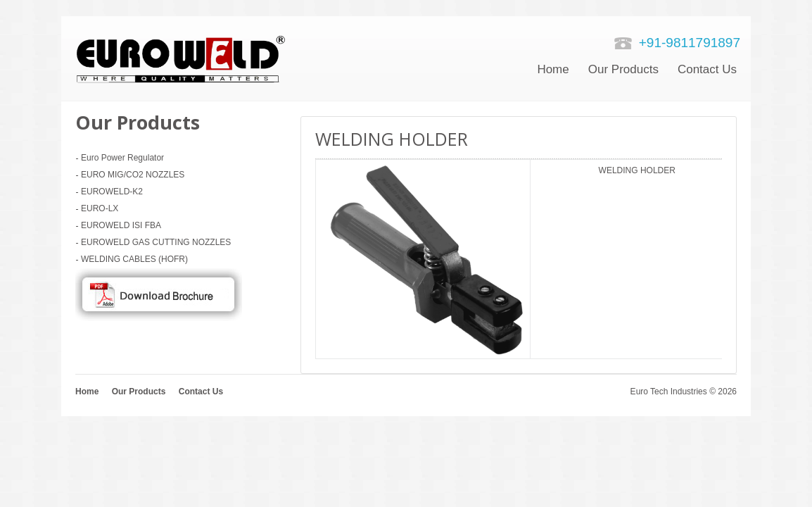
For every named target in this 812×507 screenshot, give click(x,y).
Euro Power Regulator (122, 158)
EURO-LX (100, 208)
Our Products (623, 69)
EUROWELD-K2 (112, 192)
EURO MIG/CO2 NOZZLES (133, 175)
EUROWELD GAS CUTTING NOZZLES (156, 242)
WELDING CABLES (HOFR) (134, 259)
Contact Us (201, 392)
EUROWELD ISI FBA (121, 225)
